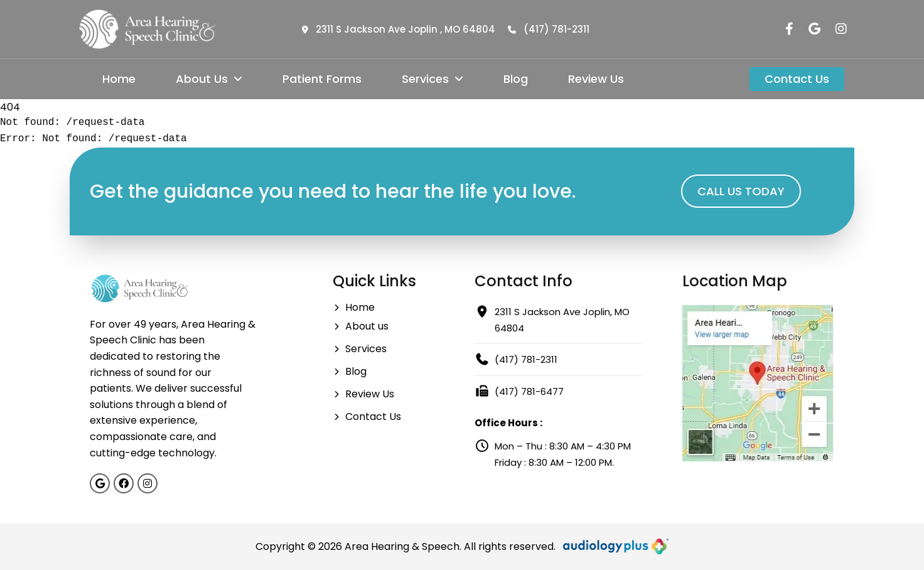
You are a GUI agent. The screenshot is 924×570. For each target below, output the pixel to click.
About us (361, 326)
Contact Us (797, 79)
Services (432, 79)
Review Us (596, 79)
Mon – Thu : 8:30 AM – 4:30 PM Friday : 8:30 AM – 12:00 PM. (553, 454)
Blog (516, 79)
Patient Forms (322, 79)
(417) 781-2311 (549, 29)
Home (119, 79)
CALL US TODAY (741, 191)
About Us (209, 79)
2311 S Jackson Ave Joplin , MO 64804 (399, 29)
